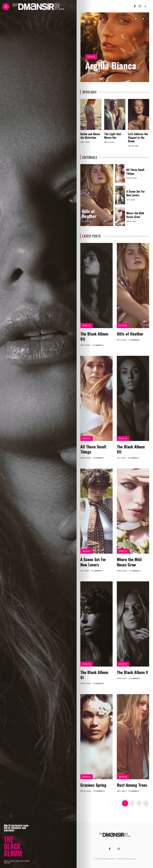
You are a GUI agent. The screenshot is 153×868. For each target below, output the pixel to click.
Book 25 (87, 326)
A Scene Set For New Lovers (136, 193)
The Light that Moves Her (113, 136)
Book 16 (91, 57)
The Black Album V (132, 672)
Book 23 (123, 326)
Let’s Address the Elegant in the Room (138, 138)
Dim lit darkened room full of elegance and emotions (16, 828)
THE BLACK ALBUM (13, 846)
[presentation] (136, 19)
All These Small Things (135, 171)
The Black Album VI (94, 675)
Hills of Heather (89, 214)
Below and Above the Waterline (90, 136)
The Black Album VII (94, 336)
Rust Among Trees (132, 785)
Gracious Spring (93, 785)
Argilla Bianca (111, 65)
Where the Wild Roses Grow (135, 215)
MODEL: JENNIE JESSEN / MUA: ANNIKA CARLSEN (17, 862)
